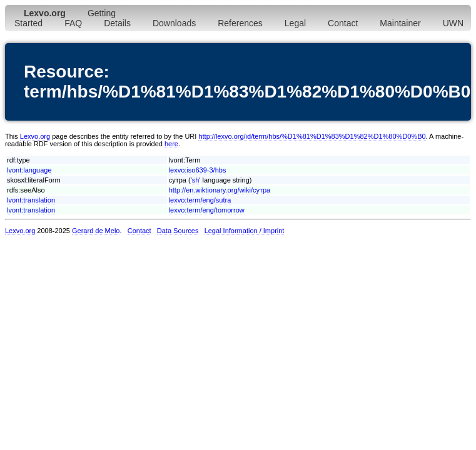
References (240, 23)
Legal (295, 23)
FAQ (73, 23)
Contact (343, 23)
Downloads (174, 23)
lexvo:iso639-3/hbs (198, 170)
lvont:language (29, 170)
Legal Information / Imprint (245, 231)
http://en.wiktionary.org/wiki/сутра (220, 190)
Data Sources (178, 231)
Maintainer (400, 23)
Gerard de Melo (96, 231)
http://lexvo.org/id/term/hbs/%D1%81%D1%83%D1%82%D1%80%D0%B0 (312, 136)
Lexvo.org (35, 136)
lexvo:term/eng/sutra (200, 200)
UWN (453, 23)
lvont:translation (31, 200)
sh (196, 180)
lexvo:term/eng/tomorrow (207, 210)
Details (117, 23)
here (171, 144)
